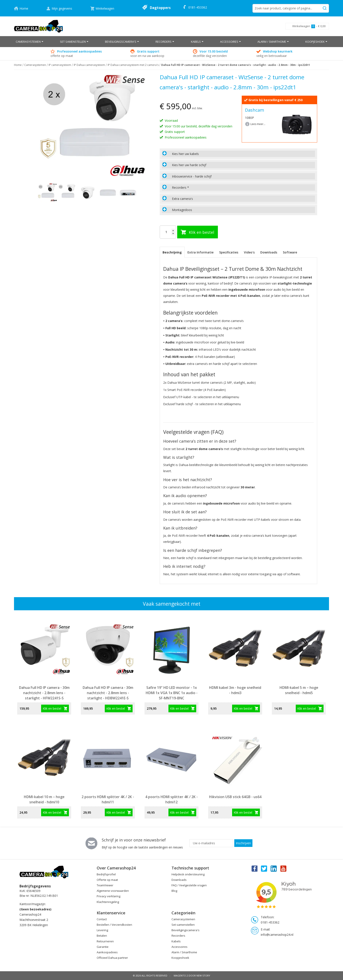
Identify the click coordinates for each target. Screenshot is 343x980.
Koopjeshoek (180, 958)
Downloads (269, 252)
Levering (102, 930)
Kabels (176, 941)
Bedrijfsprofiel (106, 874)
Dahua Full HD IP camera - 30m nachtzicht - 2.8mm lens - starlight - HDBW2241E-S (108, 693)
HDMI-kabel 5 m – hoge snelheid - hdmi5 (299, 690)
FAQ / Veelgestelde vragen (189, 885)
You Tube (284, 868)
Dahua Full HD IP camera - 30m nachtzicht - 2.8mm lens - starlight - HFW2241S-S (44, 693)
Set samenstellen (183, 925)
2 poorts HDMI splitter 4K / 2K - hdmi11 (108, 799)
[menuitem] (30, 42)
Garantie (103, 947)
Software (290, 252)
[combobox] (291, 8)
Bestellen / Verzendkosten (114, 925)
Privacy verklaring (108, 896)
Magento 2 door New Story (192, 976)
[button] (68, 193)
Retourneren (105, 941)
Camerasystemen (35, 65)
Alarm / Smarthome (184, 952)
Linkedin (274, 868)
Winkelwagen (105, 8)
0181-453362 (198, 7)
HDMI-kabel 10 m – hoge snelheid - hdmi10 (44, 799)
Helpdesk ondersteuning (188, 874)
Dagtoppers (160, 8)
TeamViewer (105, 885)
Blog (174, 891)
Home (24, 8)
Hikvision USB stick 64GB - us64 (235, 797)
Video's (249, 252)
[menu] (171, 42)
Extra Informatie (200, 252)
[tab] (238, 154)
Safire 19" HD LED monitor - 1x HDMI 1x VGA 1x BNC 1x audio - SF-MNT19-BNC (172, 693)
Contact (102, 919)
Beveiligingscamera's (185, 930)
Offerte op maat (107, 880)
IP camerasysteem (60, 65)
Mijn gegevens (62, 8)
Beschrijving (172, 252)
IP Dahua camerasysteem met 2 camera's (133, 65)
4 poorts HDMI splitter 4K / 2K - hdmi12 (171, 799)
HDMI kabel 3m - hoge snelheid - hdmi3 (235, 690)
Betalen (102, 936)
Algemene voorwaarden (113, 891)
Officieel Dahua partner (112, 958)
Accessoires (179, 947)
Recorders (178, 936)
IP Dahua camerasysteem (89, 65)
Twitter (264, 868)
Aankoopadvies (107, 952)
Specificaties (229, 252)
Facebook (254, 868)
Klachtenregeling (108, 902)
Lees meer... (258, 124)
